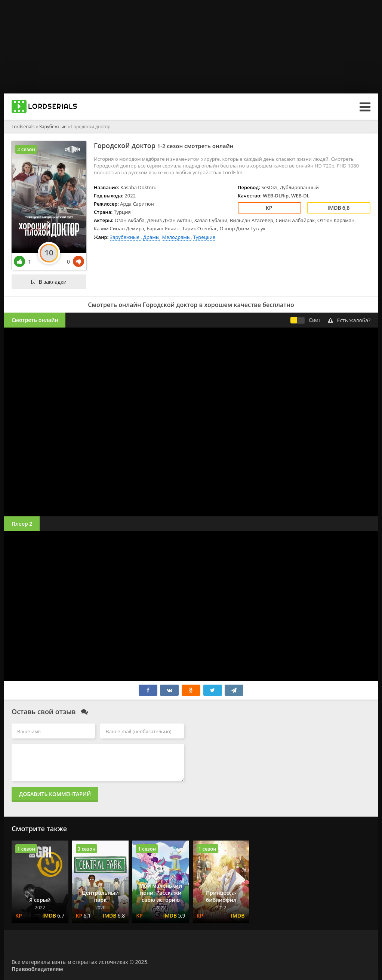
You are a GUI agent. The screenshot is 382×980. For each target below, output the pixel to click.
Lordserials (23, 127)
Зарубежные (53, 127)
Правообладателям (37, 969)
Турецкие (204, 237)
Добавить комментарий (55, 794)
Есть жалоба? (349, 320)
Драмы (151, 237)
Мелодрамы (176, 237)
